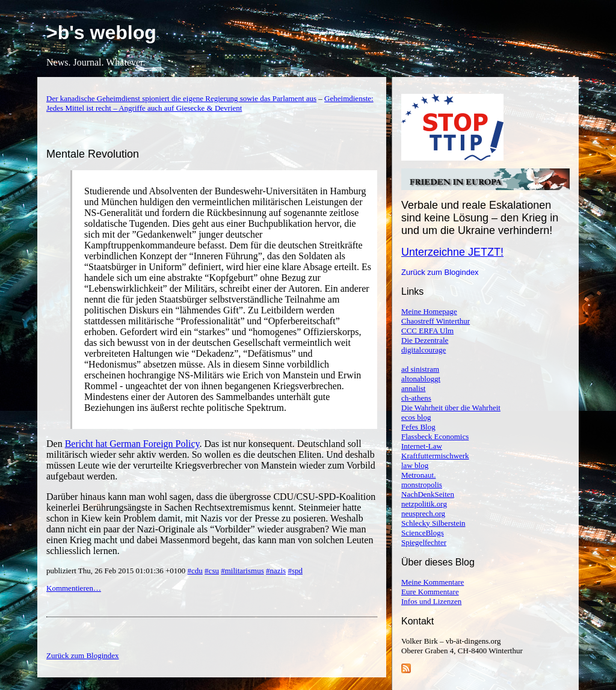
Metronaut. (418, 475)
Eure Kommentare (430, 592)
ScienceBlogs (423, 533)
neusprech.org (423, 513)
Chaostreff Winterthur (436, 321)
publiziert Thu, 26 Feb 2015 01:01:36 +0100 (117, 571)
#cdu (195, 571)
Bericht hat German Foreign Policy (132, 444)
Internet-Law (422, 446)
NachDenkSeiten (428, 494)
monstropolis (422, 485)
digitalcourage (423, 350)
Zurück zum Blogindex (440, 272)
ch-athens (416, 398)
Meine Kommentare (433, 582)
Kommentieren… (74, 588)
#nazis (276, 571)
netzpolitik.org (424, 504)
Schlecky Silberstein (433, 523)
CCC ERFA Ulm (427, 331)
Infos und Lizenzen (431, 601)
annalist (413, 388)
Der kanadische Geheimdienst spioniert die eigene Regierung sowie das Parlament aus (181, 98)
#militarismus (242, 571)
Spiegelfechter (424, 542)
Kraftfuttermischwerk (435, 456)
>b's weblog (101, 32)
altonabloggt (421, 379)
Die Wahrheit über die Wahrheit (451, 408)
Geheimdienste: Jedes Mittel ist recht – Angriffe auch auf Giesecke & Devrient (210, 103)
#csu (212, 571)
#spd (295, 571)
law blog (415, 465)
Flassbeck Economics (435, 436)
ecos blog (416, 417)
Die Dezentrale (425, 340)
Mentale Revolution (93, 154)
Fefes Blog (418, 427)
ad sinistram (420, 369)
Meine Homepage (429, 311)
